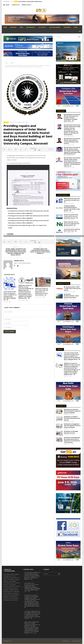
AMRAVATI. (10, 234)
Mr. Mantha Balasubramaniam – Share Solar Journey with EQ (71, 296)
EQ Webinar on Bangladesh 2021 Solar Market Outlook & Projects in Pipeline (72, 426)
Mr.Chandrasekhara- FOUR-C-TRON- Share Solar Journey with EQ (72, 289)
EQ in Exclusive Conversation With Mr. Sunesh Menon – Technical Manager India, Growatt (72, 141)
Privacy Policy (27, 5)
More (76, 27)
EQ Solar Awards (55, 27)
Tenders (6, 122)
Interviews (67, 27)
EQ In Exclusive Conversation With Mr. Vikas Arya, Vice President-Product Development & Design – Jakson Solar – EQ (72, 118)
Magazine (13, 27)
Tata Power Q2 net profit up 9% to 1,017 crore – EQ (72, 230)
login (7, 5)
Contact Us (16, 5)
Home (5, 27)
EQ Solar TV (42, 27)
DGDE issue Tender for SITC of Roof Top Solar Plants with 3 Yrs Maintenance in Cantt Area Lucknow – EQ (44, 292)
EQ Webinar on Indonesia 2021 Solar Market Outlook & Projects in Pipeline (72, 411)
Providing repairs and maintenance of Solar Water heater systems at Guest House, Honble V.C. (40, 250)
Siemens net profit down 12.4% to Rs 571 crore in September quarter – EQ (71, 216)
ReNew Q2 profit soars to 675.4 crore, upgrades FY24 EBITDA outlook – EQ (72, 224)
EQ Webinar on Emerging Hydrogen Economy (71, 432)
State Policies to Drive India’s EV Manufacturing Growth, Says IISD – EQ (31, 2)
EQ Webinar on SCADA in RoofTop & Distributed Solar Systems (72, 418)
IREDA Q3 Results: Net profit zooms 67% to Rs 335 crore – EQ (72, 200)
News (21, 27)
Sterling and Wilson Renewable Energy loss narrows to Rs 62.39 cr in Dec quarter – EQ (72, 208)
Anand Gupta (22, 122)
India (16, 2)
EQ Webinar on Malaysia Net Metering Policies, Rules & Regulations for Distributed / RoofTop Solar (72, 440)
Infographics (31, 27)
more (50, 149)
